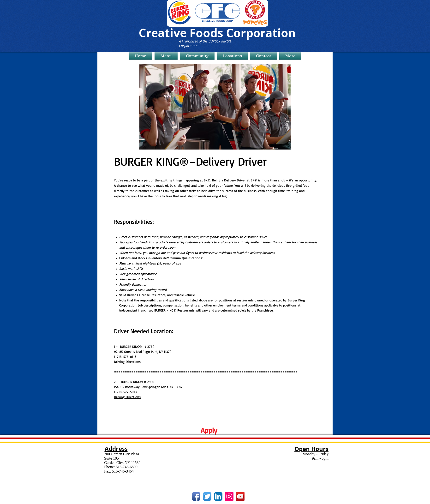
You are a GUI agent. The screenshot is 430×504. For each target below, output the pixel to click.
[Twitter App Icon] (207, 496)
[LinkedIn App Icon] (218, 496)
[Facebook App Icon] (196, 496)
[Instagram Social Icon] (229, 496)
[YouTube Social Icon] (240, 496)
